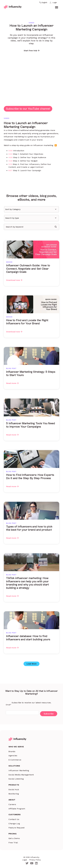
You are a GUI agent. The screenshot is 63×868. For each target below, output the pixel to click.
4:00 (11, 157)
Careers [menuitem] (12, 804)
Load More (31, 664)
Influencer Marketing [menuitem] (19, 770)
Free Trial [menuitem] (13, 843)
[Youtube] (32, 863)
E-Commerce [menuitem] (15, 760)
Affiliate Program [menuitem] (17, 809)
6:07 (10, 170)
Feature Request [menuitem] (17, 828)
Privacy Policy (35, 860)
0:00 (10, 151)
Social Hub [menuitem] (14, 790)
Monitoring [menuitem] (14, 794)
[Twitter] (27, 863)
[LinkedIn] (36, 863)
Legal (25, 860)
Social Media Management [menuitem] (21, 775)
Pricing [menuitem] (12, 834)
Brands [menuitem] (12, 751)
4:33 (10, 161)
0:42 (10, 154)
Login (55, 2)
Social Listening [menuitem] (16, 779)
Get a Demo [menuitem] (14, 838)
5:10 (10, 164)
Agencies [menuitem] (13, 756)
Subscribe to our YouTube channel (28, 109)
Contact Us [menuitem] (14, 819)
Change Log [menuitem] (14, 824)
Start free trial (30, 51)
